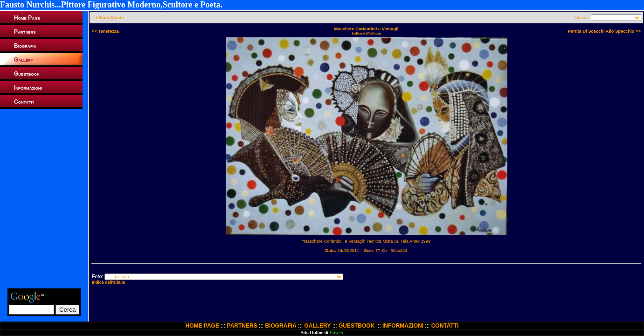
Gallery (24, 60)
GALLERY (317, 326)
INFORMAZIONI (403, 326)
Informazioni (28, 88)
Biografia (25, 46)
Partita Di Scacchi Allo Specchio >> (604, 31)
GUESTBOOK (357, 326)
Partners (25, 32)
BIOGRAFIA (280, 326)
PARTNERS (242, 326)
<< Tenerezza (105, 31)
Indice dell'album (366, 33)
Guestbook (27, 74)
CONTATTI (445, 326)
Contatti (24, 102)
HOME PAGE (202, 326)
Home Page (27, 18)
